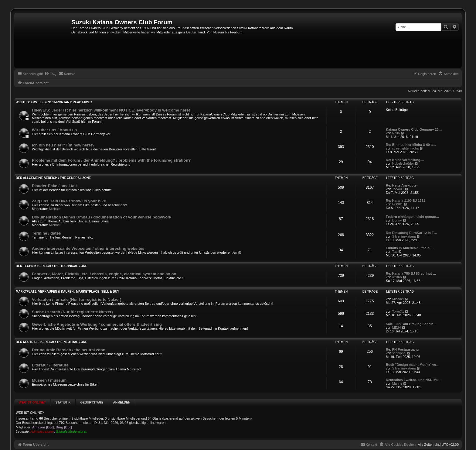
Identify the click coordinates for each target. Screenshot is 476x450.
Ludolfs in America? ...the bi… (410, 248)
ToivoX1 (398, 189)
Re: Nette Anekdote (401, 185)
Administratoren (42, 431)
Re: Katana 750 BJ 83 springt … (411, 273)
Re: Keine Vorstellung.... (405, 160)
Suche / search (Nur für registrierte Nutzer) (72, 312)
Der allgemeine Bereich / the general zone (53, 178)
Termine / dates (46, 233)
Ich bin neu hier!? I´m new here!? (63, 145)
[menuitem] (50, 74)
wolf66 (397, 277)
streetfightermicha (405, 148)
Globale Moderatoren (71, 431)
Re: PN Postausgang (402, 349)
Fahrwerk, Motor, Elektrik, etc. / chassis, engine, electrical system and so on (104, 274)
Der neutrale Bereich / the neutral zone (51, 342)
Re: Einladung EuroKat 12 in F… (411, 233)
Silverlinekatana (404, 236)
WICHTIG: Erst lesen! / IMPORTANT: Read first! (54, 102)
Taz (395, 252)
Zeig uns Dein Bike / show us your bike (69, 201)
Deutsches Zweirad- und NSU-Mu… (414, 380)
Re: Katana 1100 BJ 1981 (406, 201)
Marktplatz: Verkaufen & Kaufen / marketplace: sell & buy (68, 292)
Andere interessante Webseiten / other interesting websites (88, 248)
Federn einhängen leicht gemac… (412, 217)
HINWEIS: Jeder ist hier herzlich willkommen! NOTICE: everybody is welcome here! (111, 110)
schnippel (399, 353)
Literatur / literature (50, 365)
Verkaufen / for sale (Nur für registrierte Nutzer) (77, 299)
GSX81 (398, 204)
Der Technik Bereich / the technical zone (51, 266)
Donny (397, 220)
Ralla (396, 133)
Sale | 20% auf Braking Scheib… (411, 324)
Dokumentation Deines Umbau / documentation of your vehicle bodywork (102, 217)
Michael (55, 209)
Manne (397, 383)
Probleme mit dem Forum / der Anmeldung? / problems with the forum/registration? (111, 160)
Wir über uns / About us (54, 130)
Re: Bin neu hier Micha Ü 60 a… (411, 145)
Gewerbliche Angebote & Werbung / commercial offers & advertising (97, 324)
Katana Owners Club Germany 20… (414, 129)
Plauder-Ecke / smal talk (55, 186)
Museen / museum (49, 380)
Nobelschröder (403, 163)
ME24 (397, 328)
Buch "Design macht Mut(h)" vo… (413, 365)
